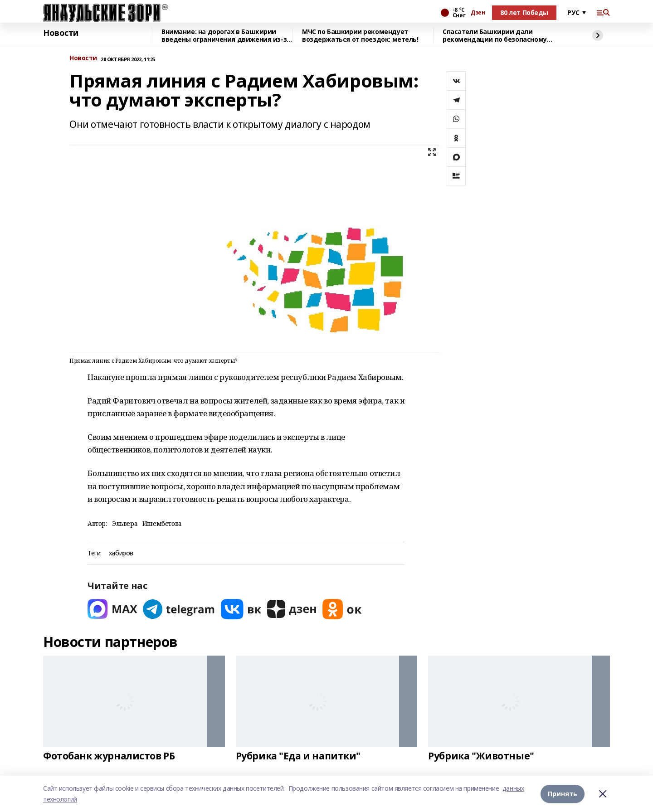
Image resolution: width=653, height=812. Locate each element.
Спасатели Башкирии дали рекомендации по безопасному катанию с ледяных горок (495, 36)
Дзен (478, 13)
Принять (563, 794)
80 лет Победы (524, 12)
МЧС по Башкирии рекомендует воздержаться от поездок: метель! (360, 36)
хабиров (121, 553)
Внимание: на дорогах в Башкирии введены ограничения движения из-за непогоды (226, 36)
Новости (61, 33)
